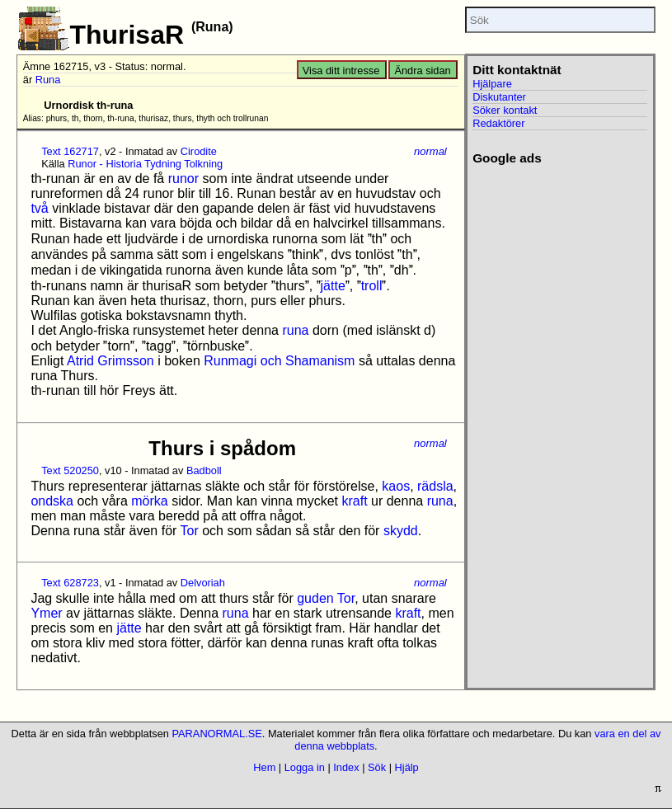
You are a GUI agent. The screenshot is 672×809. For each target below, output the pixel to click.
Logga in (305, 767)
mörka (149, 501)
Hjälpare (492, 84)
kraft (354, 501)
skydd (401, 531)
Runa (48, 80)
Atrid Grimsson (110, 361)
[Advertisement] (552, 413)
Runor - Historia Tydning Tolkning (145, 164)
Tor (190, 531)
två (39, 208)
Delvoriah (203, 583)
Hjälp (407, 767)
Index (346, 767)
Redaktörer (498, 123)
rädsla (435, 486)
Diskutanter (499, 97)
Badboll (204, 470)
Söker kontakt (505, 110)
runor (183, 179)
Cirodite (199, 151)
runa (295, 330)
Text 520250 (70, 470)
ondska (52, 501)
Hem (264, 767)
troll (372, 286)
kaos (396, 486)
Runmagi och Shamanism (279, 361)
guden (315, 598)
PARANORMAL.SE (216, 734)
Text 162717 (70, 151)
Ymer (46, 613)
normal (430, 151)
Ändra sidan (422, 71)
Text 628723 (70, 583)
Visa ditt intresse (341, 71)
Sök (377, 767)
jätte (333, 286)
